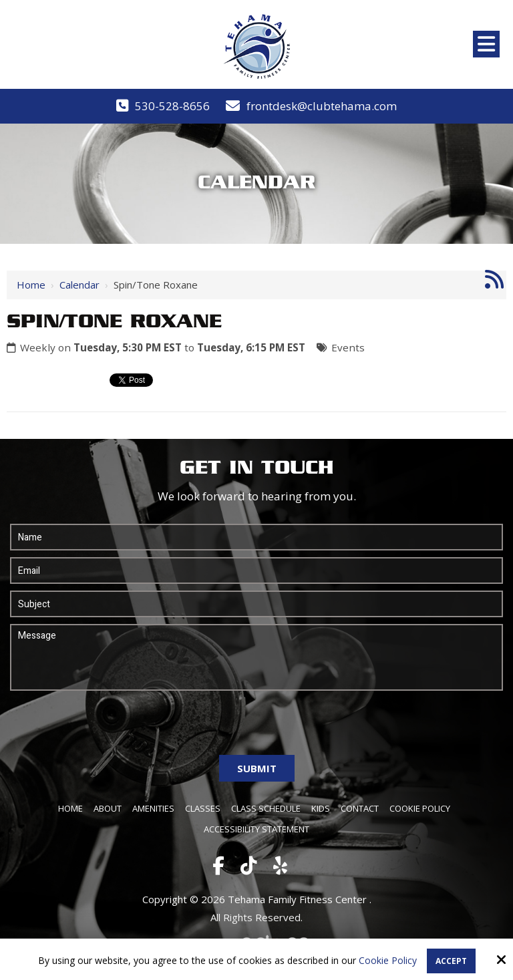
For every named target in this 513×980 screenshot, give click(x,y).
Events (348, 347)
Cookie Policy (388, 961)
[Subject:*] (256, 604)
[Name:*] (256, 537)
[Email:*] (256, 570)
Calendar (79, 285)
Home (31, 285)
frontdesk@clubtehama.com (322, 106)
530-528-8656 (172, 106)
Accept (451, 961)
